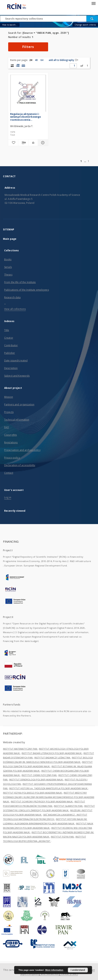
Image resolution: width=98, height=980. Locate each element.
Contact (9, 473)
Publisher (10, 353)
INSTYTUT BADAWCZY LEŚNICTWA (52, 758)
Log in (8, 497)
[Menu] (93, 3)
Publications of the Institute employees (27, 290)
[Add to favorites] (13, 143)
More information (54, 970)
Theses (8, 275)
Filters (28, 47)
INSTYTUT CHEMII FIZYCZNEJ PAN (39, 775)
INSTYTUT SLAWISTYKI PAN (68, 806)
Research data (12, 297)
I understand (78, 970)
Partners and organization (19, 404)
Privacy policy (12, 458)
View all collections (15, 309)
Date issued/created (16, 361)
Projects (9, 412)
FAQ (7, 427)
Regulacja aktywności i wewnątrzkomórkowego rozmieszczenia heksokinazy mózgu (26, 117)
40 (36, 60)
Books (8, 259)
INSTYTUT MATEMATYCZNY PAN (20, 749)
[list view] (23, 66)
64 (42, 60)
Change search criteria (85, 25)
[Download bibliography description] (23, 143)
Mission (9, 397)
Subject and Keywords (17, 376)
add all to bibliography (63, 60)
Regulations (11, 442)
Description (11, 368)
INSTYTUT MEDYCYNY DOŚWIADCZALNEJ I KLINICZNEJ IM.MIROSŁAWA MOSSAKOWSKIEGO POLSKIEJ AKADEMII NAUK (49, 797)
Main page (10, 239)
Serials (8, 267)
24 (31, 60)
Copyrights (10, 435)
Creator (9, 338)
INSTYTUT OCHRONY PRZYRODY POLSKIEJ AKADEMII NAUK (42, 801)
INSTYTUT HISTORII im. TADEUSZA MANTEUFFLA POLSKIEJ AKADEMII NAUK (49, 788)
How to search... (10, 25)
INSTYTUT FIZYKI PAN (63, 837)
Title (7, 330)
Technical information (17, 420)
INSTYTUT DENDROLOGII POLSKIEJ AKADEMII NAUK (36, 780)
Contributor (11, 345)
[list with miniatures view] (18, 66)
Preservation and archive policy (22, 450)
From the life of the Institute (20, 282)
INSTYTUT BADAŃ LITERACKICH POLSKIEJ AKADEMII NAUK (52, 753)
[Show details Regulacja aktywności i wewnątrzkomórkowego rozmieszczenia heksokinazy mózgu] (42, 143)
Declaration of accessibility (20, 465)
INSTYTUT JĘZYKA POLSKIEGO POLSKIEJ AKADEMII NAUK (33, 793)
